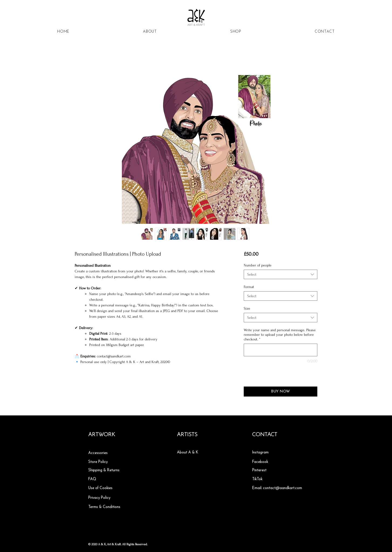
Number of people (258, 265)
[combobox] (281, 274)
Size (247, 308)
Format (249, 287)
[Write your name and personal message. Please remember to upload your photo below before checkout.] (281, 350)
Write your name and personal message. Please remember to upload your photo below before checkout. (280, 335)
